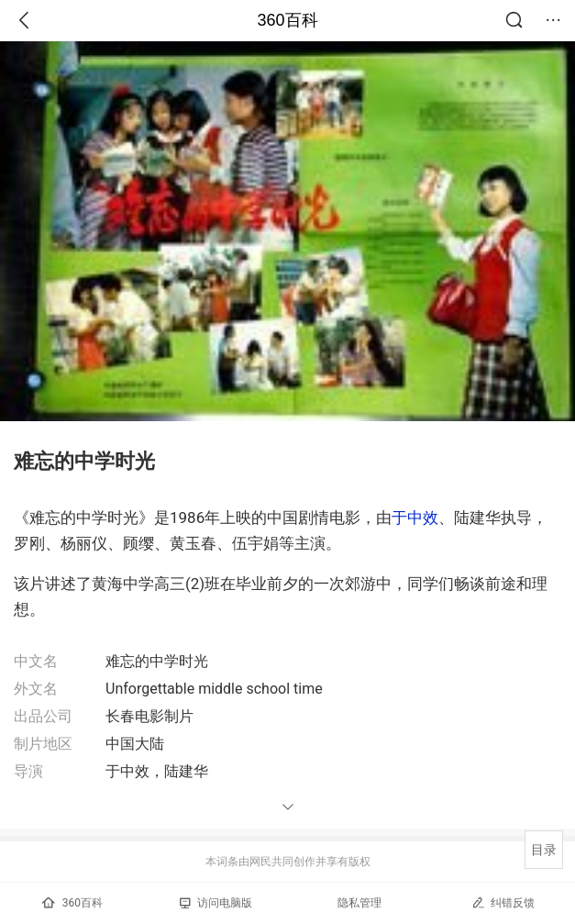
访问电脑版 (216, 903)
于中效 (415, 518)
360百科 (287, 20)
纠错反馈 (503, 902)
